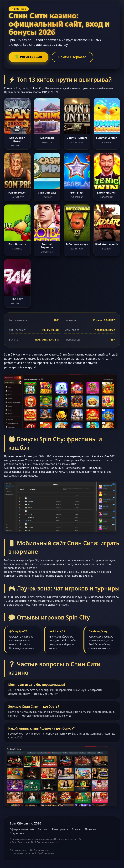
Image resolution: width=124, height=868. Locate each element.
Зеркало (43, 830)
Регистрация (60, 830)
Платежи (90, 830)
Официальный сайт (22, 830)
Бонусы (76, 830)
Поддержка (17, 834)
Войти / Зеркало (75, 57)
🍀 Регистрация (29, 57)
